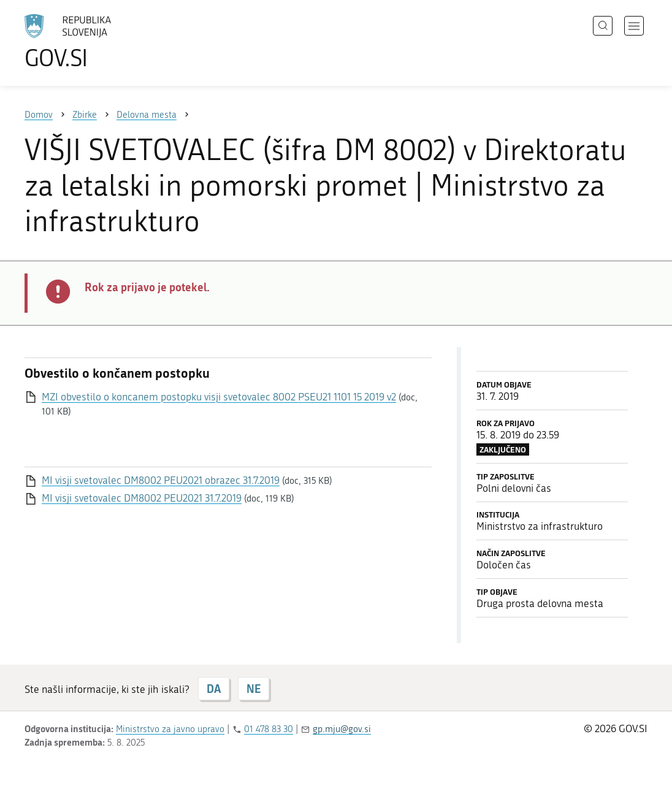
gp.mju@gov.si (342, 729)
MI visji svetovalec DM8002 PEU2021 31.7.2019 (142, 498)
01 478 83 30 (269, 729)
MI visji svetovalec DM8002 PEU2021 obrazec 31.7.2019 (161, 480)
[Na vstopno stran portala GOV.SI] (102, 42)
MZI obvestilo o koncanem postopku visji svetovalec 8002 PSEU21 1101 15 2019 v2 (219, 397)
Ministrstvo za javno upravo (170, 729)
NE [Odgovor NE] (254, 689)
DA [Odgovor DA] (214, 689)
